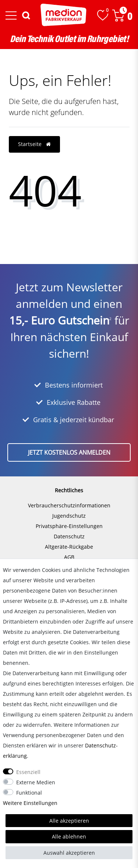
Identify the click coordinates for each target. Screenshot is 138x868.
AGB (69, 557)
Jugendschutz (69, 516)
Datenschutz (69, 536)
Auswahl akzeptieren (69, 853)
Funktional (29, 793)
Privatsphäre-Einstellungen (69, 526)
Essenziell (28, 772)
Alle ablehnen (69, 836)
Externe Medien (36, 782)
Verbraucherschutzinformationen (69, 505)
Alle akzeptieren (69, 821)
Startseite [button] (34, 144)
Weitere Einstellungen (30, 803)
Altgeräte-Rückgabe (69, 547)
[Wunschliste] (103, 15)
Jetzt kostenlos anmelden (69, 452)
